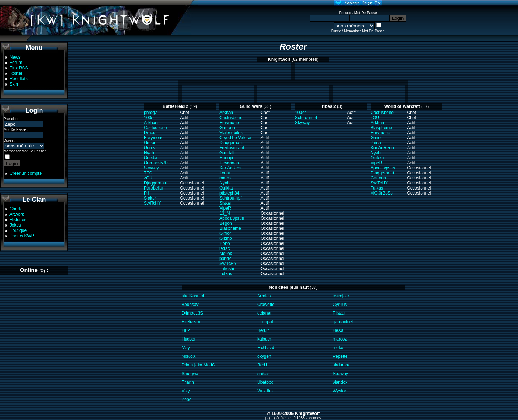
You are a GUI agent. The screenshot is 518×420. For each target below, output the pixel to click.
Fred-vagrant (232, 148)
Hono (225, 243)
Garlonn (227, 128)
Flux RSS (19, 68)
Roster (16, 73)
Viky (186, 391)
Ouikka (151, 158)
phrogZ (151, 113)
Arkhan (151, 123)
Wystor (339, 391)
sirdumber (342, 365)
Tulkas (226, 274)
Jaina (376, 143)
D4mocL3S (192, 313)
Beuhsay (190, 305)
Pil (146, 193)
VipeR (225, 208)
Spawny (340, 374)
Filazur (339, 313)
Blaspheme (230, 228)
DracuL (151, 133)
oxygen (264, 356)
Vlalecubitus (231, 133)
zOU (148, 178)
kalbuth (264, 339)
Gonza (150, 148)
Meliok (226, 254)
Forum (16, 63)
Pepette (340, 356)
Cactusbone (155, 128)
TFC (148, 173)
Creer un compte (26, 173)
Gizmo (226, 238)
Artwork (17, 214)
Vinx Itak (265, 391)
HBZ (186, 330)
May (186, 348)
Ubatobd (265, 382)
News (15, 57)
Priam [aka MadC (198, 365)
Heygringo (229, 163)
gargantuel (343, 322)
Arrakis (264, 296)
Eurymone (154, 138)
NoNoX (189, 356)
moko (338, 348)
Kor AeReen (231, 168)
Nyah (149, 153)
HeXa (338, 330)
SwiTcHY (153, 203)
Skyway (151, 168)
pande (225, 259)
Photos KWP (22, 236)
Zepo (187, 400)
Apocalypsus (232, 218)
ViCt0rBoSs (382, 193)
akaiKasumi (193, 296)
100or (149, 118)
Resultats (19, 79)
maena (226, 178)
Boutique (18, 230)
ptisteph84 (229, 193)
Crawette (266, 305)
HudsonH (191, 339)
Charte (16, 209)
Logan (225, 173)
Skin (14, 84)
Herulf (263, 330)
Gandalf (227, 153)
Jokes (15, 225)
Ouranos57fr (156, 163)
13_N (225, 213)
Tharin (188, 382)
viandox (340, 382)
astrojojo (341, 296)
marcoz (340, 339)
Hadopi (226, 158)
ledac (225, 248)
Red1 (262, 365)
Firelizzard (192, 322)
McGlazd (266, 348)
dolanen (265, 313)
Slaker (150, 198)
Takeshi (227, 269)
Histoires (18, 220)
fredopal (265, 322)
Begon (226, 223)
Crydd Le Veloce (235, 138)
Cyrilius (340, 305)
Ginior (150, 143)
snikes (263, 374)
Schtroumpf (230, 198)
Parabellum (155, 188)
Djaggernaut (156, 183)
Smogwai (190, 374)
